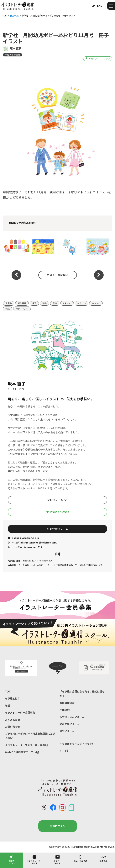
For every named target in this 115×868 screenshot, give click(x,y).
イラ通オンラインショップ (76, 744)
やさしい (81, 303)
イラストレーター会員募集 (20, 713)
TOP (8, 691)
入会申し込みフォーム (72, 717)
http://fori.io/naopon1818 (25, 547)
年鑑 (8, 706)
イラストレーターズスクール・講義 (26, 745)
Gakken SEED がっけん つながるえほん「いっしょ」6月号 (70, 246)
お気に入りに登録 (57, 512)
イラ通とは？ (13, 698)
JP (93, 6)
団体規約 (65, 710)
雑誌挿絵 (22, 303)
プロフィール (57, 500)
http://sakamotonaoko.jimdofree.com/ (32, 543)
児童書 (9, 303)
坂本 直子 (16, 48)
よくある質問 (13, 720)
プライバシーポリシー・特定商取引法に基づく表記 (30, 736)
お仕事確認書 (67, 703)
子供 (55, 303)
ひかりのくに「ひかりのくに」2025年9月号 (43, 246)
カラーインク (22, 309)
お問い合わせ (13, 727)
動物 (44, 303)
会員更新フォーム (70, 724)
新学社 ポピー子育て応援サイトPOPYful (16, 246)
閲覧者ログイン (12, 860)
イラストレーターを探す (34, 860)
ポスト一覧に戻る (58, 275)
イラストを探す (57, 860)
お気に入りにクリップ (98, 58)
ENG (100, 6)
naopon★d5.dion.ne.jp (23, 538)
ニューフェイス (80, 858)
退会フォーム (67, 731)
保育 (34, 303)
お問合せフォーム (58, 529)
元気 (8, 309)
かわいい (67, 303)
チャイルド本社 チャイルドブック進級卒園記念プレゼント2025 (97, 246)
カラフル (96, 303)
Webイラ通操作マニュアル (22, 752)
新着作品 (103, 858)
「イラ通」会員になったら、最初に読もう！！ (82, 694)
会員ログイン (58, 826)
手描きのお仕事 (12, 55)
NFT (64, 751)
